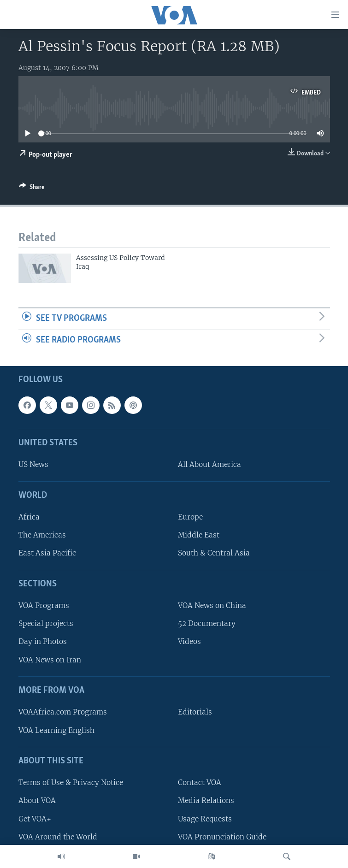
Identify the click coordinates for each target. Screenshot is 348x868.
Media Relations (206, 801)
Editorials (195, 712)
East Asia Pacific (47, 553)
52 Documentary (207, 624)
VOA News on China (212, 606)
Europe (190, 517)
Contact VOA (200, 783)
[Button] (32, 189)
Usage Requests (205, 819)
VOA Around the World (58, 837)
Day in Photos (43, 642)
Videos (189, 642)
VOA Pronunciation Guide (222, 837)
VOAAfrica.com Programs (63, 712)
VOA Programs (44, 606)
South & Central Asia (214, 553)
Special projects (46, 624)
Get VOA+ (35, 819)
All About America (209, 465)
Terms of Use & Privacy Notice (71, 783)
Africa (29, 517)
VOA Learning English (56, 730)
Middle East (199, 535)
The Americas (42, 535)
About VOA (37, 801)
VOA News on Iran (50, 660)
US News (33, 465)
